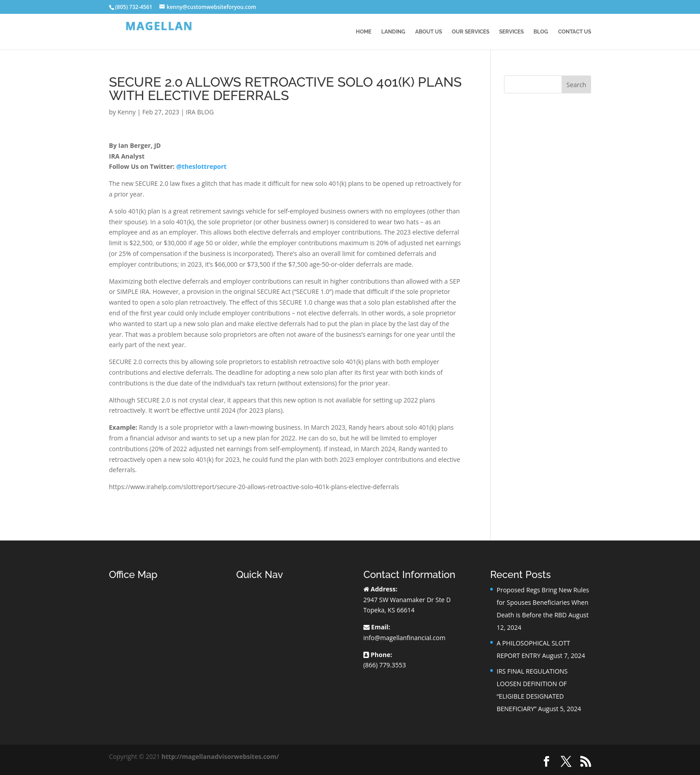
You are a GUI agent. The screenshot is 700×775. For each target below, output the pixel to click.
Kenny (127, 112)
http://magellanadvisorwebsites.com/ (220, 756)
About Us (429, 32)
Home (364, 32)
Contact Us (575, 32)
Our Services (471, 32)
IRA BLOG (200, 112)
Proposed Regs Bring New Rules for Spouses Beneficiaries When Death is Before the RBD (543, 602)
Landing (393, 32)
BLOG (541, 32)
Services (511, 32)
